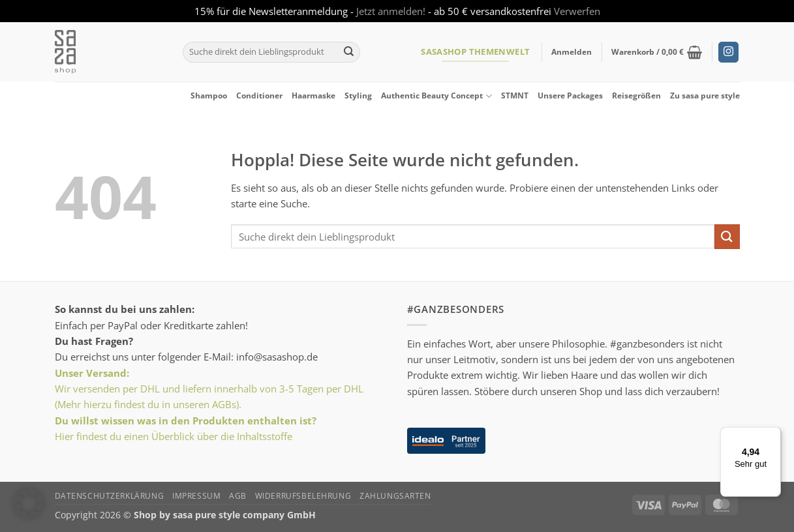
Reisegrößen (636, 96)
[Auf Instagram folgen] (728, 52)
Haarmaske (313, 96)
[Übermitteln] (349, 52)
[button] (572, 52)
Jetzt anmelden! (391, 11)
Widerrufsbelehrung (303, 496)
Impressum (196, 496)
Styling (358, 96)
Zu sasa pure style (705, 96)
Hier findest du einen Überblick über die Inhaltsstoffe (174, 436)
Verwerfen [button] (577, 11)
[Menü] (773, 435)
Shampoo (209, 96)
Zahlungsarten (395, 496)
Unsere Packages (570, 96)
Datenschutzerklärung (110, 496)
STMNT (515, 96)
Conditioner (259, 96)
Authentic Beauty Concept (436, 96)
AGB (238, 496)
